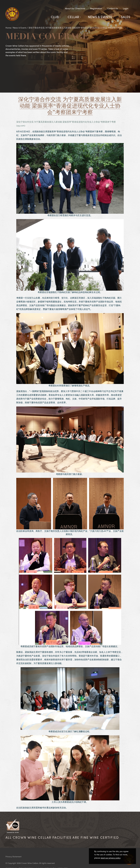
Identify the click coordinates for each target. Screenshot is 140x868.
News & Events (100, 17)
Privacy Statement (14, 856)
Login (126, 8)
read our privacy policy (110, 858)
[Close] (130, 861)
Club (55, 17)
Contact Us (112, 8)
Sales (126, 17)
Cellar (73, 17)
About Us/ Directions (75, 8)
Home (8, 28)
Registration (96, 8)
